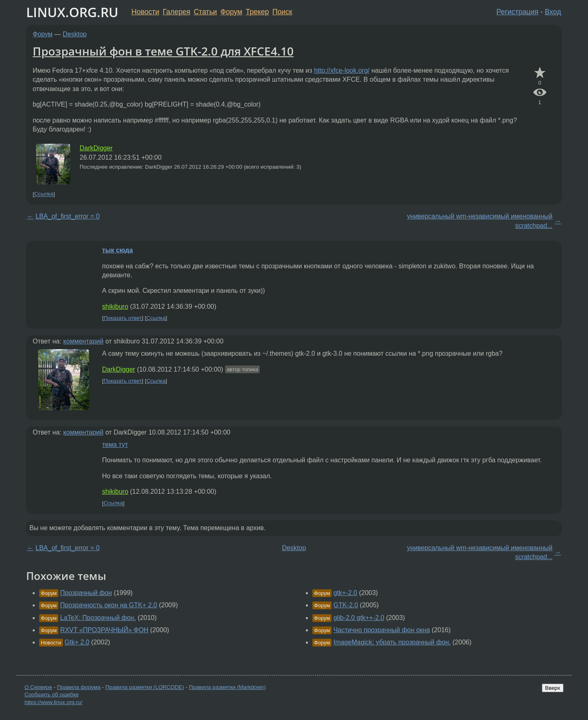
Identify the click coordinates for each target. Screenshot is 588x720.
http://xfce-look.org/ (342, 70)
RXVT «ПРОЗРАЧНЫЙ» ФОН (104, 630)
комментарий (84, 341)
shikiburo (115, 307)
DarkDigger (96, 148)
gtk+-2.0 (345, 593)
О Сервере (38, 687)
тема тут (115, 445)
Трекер (257, 12)
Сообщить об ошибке (52, 694)
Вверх (553, 688)
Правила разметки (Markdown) (227, 687)
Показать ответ (123, 318)
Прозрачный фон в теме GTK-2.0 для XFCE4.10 (163, 51)
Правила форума (79, 687)
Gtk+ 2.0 (77, 642)
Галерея (177, 12)
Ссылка (44, 194)
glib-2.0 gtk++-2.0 (359, 618)
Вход (553, 12)
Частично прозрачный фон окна (381, 630)
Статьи (205, 12)
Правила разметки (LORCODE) (145, 687)
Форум (231, 12)
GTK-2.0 (345, 605)
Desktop (75, 34)
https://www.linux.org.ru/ (53, 702)
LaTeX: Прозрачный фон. (98, 618)
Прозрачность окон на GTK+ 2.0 (108, 605)
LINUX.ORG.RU (72, 12)
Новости (145, 12)
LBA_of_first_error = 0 (68, 216)
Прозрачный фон (86, 593)
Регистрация (518, 12)
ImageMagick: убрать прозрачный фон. (392, 642)
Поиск (282, 12)
